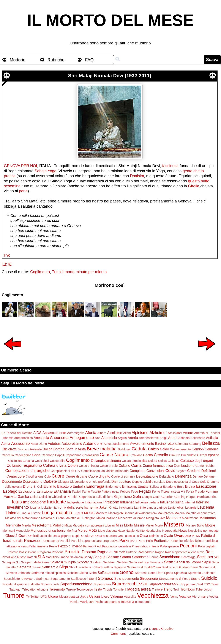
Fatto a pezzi (110, 492)
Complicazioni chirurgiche (27, 471)
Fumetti (10, 497)
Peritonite (161, 541)
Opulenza (88, 536)
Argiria (122, 438)
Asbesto (184, 438)
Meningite (13, 525)
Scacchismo (170, 557)
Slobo (93, 573)
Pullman (119, 552)
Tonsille (118, 589)
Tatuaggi (15, 589)
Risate (22, 557)
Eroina (190, 486)
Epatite (143, 486)
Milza (68, 525)
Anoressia (109, 438)
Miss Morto (124, 525)
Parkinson (128, 541)
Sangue (99, 557)
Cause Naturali (115, 455)
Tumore (14, 595)
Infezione (111, 502)
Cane (37, 455)
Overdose (182, 536)
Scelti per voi (208, 557)
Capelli (60, 455)
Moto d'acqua (107, 531)
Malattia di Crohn (53, 518)
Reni (209, 552)
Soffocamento (108, 573)
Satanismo (140, 557)
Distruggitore (121, 481)
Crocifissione (35, 476)
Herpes (191, 497)
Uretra (84, 597)
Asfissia (212, 438)
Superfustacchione (77, 584)
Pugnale (104, 552)
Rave (201, 552)
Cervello (161, 455)
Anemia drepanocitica (18, 438)
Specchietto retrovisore (20, 579)
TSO (207, 584)
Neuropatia (170, 531)
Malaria (180, 513)
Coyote (182, 471)
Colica (162, 461)
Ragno (159, 552)
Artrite (173, 438)
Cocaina (28, 461)
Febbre (125, 492)
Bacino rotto (164, 443)
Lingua (25, 513)
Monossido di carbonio (48, 530)
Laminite (140, 508)
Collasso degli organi (197, 461)
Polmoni (188, 546)
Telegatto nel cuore (35, 589)
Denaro (198, 476)
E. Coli (38, 487)
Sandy (88, 557)
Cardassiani (91, 455)
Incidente (57, 502)
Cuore (58, 476)
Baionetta (181, 444)
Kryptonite (126, 508)
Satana (125, 557)
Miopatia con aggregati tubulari (94, 525)
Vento (174, 597)
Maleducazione (107, 518)
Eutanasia (62, 491)
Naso (121, 531)
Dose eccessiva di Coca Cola (186, 482)
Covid (170, 471)
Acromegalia (76, 433)
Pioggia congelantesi (116, 546)
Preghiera (44, 552)
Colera (153, 461)
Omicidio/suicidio (40, 536)
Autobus (54, 443)
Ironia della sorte (70, 507)
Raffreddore (146, 552)
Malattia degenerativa (200, 513)
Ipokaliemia (49, 508)
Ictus (17, 502)
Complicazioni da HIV (66, 471)
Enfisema (129, 486)
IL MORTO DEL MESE (111, 20)
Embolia (79, 486)
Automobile (93, 443)
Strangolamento (127, 578)
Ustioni (94, 596)
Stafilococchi (80, 579)
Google (147, 497)
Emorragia (95, 486)
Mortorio (18, 60)
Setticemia (50, 567)
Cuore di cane (77, 476)
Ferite (156, 492)
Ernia (181, 487)
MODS (89, 513)
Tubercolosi (204, 589)
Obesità (11, 536)
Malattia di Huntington (80, 518)
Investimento (18, 507)
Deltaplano (167, 476)
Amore (188, 433)
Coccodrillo (58, 461)
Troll (176, 589)
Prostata (89, 552)
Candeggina (23, 455)
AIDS (38, 433)
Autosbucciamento (116, 444)
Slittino (83, 573)
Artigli (163, 438)
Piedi (98, 546)
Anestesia (41, 438)
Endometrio (113, 487)
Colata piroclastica (134, 461)
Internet (190, 502)
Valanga (117, 596)
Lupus (78, 513)
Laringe (162, 508)
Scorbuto (96, 562)
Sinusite (72, 573)
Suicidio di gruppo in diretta (21, 584)
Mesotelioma (41, 525)
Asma (6, 443)
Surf (200, 584)
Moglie (210, 525)
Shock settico (104, 567)
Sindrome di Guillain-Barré (180, 567)
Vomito (75, 602)
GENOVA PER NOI (21, 166)
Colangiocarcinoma (106, 461)
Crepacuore (16, 476)
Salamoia (76, 557)
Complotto (137, 471)
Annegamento (82, 438)
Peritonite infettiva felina (186, 541)
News (183, 530)
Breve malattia (102, 449)
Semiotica (156, 562)
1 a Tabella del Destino (17, 433)
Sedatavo (110, 562)
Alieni (127, 433)
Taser (215, 584)
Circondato (189, 455)
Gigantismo (123, 497)
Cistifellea (15, 461)
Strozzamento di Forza (175, 579)
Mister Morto (154, 525)
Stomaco (105, 578)
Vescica (185, 596)
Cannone (48, 455)
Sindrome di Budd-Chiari (144, 567)
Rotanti (32, 557)
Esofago (10, 491)
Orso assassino (128, 536)
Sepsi (206, 562)
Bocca (48, 449)
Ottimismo (156, 536)
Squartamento (60, 579)
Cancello (8, 455)
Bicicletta (10, 449)
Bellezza (211, 443)
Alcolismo (115, 433)
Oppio (76, 536)
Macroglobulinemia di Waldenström (133, 513)
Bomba (59, 449)
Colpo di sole (109, 466)
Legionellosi (176, 508)
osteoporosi (143, 602)
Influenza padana (147, 502)
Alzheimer (158, 433)
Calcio (153, 449)
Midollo (58, 525)
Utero (105, 596)
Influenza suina (172, 502)
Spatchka (180, 573)
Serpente (24, 567)
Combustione (184, 465)
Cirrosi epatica (208, 455)
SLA (41, 557)
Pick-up (88, 546)
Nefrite (140, 531)
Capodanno (73, 455)
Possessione (28, 552)
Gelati (34, 497)
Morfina (72, 531)
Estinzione (45, 491)
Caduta (139, 449)
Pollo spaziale (170, 546)
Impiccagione (35, 502)
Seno (169, 562)
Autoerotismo (72, 443)
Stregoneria (149, 578)
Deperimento (12, 481)
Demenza (183, 476)
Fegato (145, 491)
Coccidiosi (42, 461)
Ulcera (53, 596)
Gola (137, 497)
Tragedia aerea (138, 589)
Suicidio (209, 578)
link (7, 255)
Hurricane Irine (207, 497)
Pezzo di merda (70, 546)
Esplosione (27, 491)
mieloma (127, 602)
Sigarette (120, 567)
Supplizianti (188, 584)
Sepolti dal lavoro (188, 562)
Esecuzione (206, 486)
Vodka (213, 597)
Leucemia (206, 507)
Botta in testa (76, 449)
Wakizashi (87, 602)
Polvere (13, 552)
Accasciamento (54, 433)
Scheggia (8, 562)
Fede (135, 492)
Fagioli (76, 492)
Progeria (58, 552)
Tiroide (108, 589)
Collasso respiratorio (24, 465)
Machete (102, 513)
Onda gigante (62, 536)
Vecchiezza (153, 595)
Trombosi (187, 589)
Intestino (203, 502)
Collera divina (55, 465)
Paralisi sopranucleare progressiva (95, 541)
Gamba (23, 497)
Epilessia (156, 487)
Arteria (133, 438)
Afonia (91, 433)
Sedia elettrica (139, 562)
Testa (98, 589)
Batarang (195, 444)
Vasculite (130, 597)
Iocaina (35, 508)
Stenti (93, 579)
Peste (53, 546)
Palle (20, 541)
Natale (130, 531)
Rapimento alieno (184, 552)
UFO (44, 597)
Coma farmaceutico (158, 465)
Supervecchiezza (129, 584)
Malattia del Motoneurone (23, 518)
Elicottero (64, 486)
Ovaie (168, 536)
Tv (28, 597)
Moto (93, 530)
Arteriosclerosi (149, 438)
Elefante (50, 486)
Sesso (37, 567)
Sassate (113, 557)
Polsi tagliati (206, 546)
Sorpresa (141, 573)
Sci (18, 562)
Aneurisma (59, 438)
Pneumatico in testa (145, 546)
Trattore (157, 589)
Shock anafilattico (81, 567)
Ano (98, 438)
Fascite (96, 492)
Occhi (23, 536)
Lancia (151, 508)
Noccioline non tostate (203, 531)
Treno (168, 589)
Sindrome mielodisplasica (48, 573)
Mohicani (9, 531)
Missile (139, 525)
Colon (73, 465)
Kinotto (114, 508)
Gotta (157, 497)
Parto (141, 541)
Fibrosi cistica (170, 492)
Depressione (33, 481)
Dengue (209, 476)
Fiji (183, 491)
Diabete (50, 481)
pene (23, 191)
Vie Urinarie (200, 597)
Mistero (174, 524)
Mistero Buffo (195, 525)
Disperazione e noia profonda (90, 482)
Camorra (212, 449)
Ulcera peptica (69, 597)
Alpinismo (140, 433)
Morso (83, 530)
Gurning (180, 497)
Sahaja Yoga (45, 171)
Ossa (144, 536)
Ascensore (198, 438)
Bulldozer (124, 449)
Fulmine (212, 491)
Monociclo (23, 531)
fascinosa (170, 166)
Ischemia (91, 507)
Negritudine (153, 531)
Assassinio (21, 443)
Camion (198, 449)
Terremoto (57, 589)
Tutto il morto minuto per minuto (79, 272)
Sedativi (123, 562)
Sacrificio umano (57, 557)
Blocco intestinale (30, 449)
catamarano (112, 602)
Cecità (148, 455)
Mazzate (174, 518)
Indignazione (94, 502)
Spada (169, 573)
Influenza (127, 502)
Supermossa (102, 584)
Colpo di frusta (89, 466)
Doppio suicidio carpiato (149, 482)
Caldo (164, 449)
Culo (47, 476)
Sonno (127, 572)
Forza (190, 492)
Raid (168, 552)
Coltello (124, 465)
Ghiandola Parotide (65, 497)
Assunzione (39, 444)
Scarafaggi (189, 557)
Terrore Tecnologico (79, 589)
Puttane (132, 552)
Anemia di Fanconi (207, 433)
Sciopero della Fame (35, 562)
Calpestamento (181, 449)
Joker (104, 507)
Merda (26, 525)
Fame (86, 492)
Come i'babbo (205, 466)
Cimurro (175, 455)
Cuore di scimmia (123, 476)
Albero (102, 433)
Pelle (150, 541)
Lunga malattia (57, 513)
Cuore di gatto (99, 476)
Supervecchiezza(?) (164, 584)
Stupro (196, 579)
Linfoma (13, 513)
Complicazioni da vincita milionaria (105, 471)
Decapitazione (147, 476)
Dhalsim (137, 176)
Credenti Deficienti (201, 471)
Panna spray (50, 541)
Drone (28, 486)
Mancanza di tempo (132, 518)
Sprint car (43, 579)
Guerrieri (167, 497)
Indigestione (76, 502)
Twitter (35, 597)
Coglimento (40, 272)
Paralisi (65, 541)
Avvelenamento (142, 443)
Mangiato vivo (156, 518)
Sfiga (64, 567)
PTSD (196, 536)
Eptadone (169, 487)
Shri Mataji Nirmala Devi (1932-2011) (110, 76)
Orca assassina (106, 536)
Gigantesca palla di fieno (96, 497)
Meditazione (190, 518)
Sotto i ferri (156, 573)
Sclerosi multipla (63, 562)
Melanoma (208, 518)
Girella (194, 186)
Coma (136, 465)
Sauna (154, 557)
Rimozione (9, 557)
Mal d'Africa (166, 513)
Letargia (191, 508)
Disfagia (63, 482)
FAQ (89, 60)
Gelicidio (45, 497)
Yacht (99, 602)
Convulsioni (155, 471)
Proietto (72, 552)
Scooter (83, 562)
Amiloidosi (175, 433)
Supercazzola (50, 584)
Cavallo (137, 455)
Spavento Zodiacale (201, 573)
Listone (36, 513)
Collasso (173, 461)
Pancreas (32, 541)
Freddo (200, 492)
